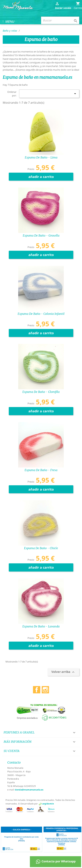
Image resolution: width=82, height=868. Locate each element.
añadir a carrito (41, 177)
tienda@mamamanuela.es (29, 790)
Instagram (45, 689)
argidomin (48, 804)
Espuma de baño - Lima (41, 157)
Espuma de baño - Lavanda (41, 626)
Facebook (37, 689)
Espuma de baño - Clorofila (41, 392)
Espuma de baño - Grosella (41, 235)
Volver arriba (63, 672)
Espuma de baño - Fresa (41, 470)
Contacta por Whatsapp (55, 862)
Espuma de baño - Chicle (41, 548)
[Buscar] (60, 20)
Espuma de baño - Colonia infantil (41, 314)
